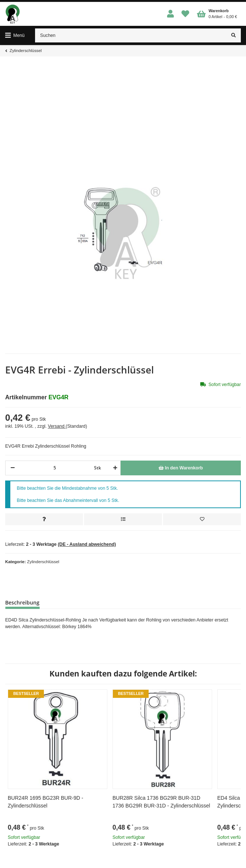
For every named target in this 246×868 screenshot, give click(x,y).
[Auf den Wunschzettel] (202, 519)
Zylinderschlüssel (43, 562)
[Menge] (55, 468)
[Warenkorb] (217, 14)
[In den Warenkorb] (181, 468)
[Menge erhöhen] (114, 468)
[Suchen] (131, 35)
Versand (57, 426)
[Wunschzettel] (186, 14)
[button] (171, 14)
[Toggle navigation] (15, 35)
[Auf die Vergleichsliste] (123, 519)
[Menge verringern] (13, 468)
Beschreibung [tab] (22, 602)
